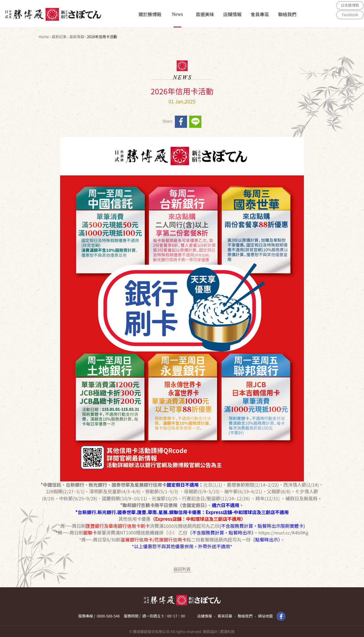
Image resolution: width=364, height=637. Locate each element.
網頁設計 (210, 631)
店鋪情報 (232, 14)
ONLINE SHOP (350, 24)
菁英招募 (225, 616)
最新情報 (77, 36)
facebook (181, 122)
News (177, 14)
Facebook (350, 14)
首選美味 (205, 14)
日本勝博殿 (350, 5)
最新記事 (59, 36)
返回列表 (182, 569)
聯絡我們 (287, 14)
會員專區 (260, 14)
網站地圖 (265, 616)
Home (44, 36)
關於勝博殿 (150, 14)
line (195, 122)
